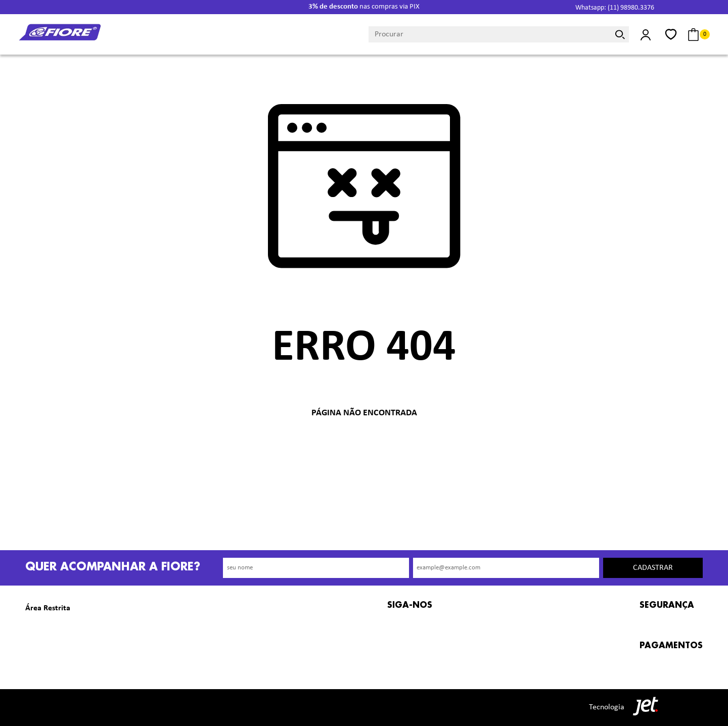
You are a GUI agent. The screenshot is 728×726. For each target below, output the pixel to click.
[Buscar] (620, 34)
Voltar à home (364, 446)
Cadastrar (653, 568)
